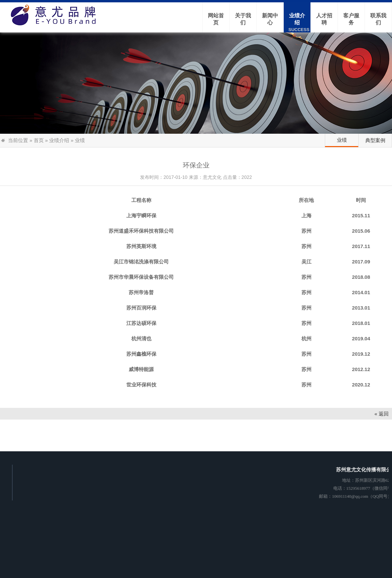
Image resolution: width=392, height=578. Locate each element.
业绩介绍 (59, 140)
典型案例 (375, 140)
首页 (39, 140)
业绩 (342, 140)
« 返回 (381, 414)
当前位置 (18, 140)
